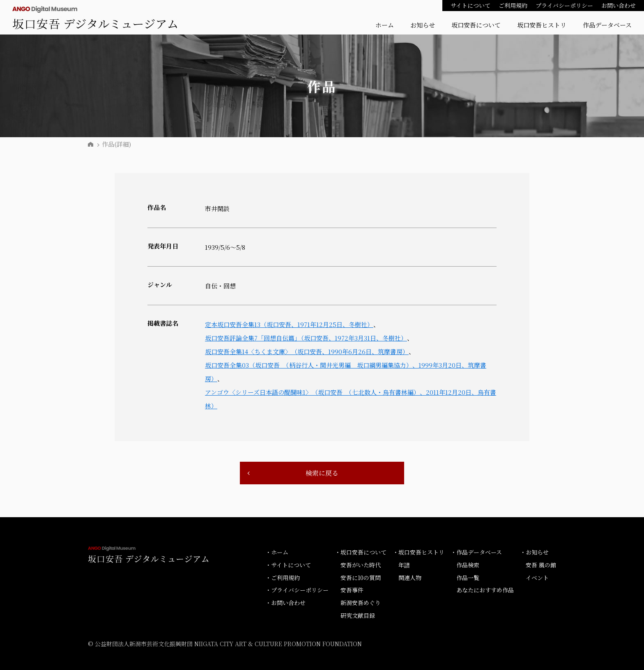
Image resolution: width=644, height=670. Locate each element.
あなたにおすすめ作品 (485, 590)
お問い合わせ (619, 5)
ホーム (385, 25)
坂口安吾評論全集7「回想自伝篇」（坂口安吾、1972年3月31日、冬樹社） (306, 338)
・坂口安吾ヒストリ (419, 552)
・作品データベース (476, 552)
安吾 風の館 (541, 565)
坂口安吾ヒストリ (542, 25)
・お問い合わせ (285, 603)
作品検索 (468, 565)
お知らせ (423, 25)
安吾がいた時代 (361, 565)
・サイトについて (288, 565)
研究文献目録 (358, 615)
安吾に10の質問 (361, 578)
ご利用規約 (513, 5)
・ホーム (277, 552)
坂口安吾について (476, 25)
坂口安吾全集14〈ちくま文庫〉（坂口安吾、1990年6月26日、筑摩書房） (307, 351)
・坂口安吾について (361, 552)
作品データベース (607, 25)
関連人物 (410, 578)
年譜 (404, 565)
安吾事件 (352, 590)
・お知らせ (534, 552)
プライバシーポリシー (564, 5)
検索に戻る (322, 473)
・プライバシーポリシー (297, 590)
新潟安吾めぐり (361, 603)
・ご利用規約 (283, 578)
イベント (537, 578)
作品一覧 (468, 578)
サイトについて (470, 5)
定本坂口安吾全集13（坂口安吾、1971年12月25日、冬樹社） (289, 324)
